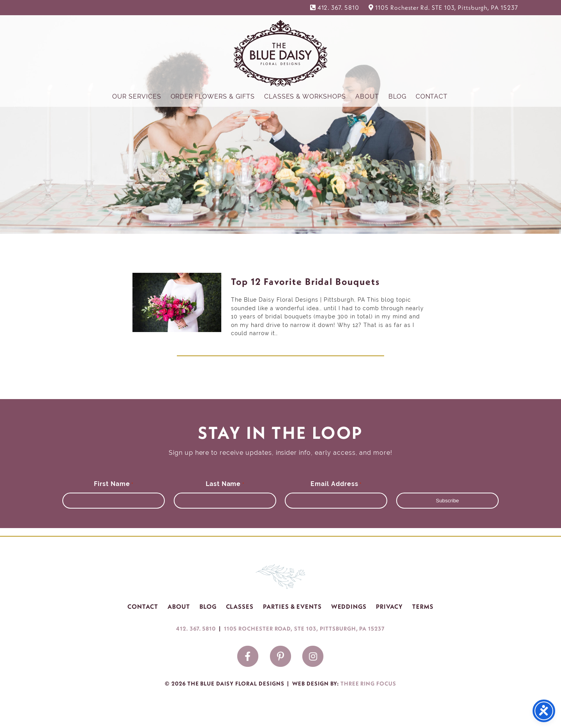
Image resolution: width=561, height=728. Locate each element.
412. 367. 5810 (338, 7)
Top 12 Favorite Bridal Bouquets (305, 281)
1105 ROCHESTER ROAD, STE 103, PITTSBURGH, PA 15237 (304, 629)
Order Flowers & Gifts (213, 96)
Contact (432, 96)
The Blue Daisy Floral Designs (281, 53)
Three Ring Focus (368, 684)
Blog (397, 96)
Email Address (336, 484)
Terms (423, 606)
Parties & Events (292, 606)
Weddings (349, 606)
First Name (114, 484)
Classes (240, 606)
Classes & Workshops (305, 96)
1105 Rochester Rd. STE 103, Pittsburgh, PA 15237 (447, 7)
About (367, 96)
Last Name (225, 484)
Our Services (137, 96)
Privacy (389, 606)
